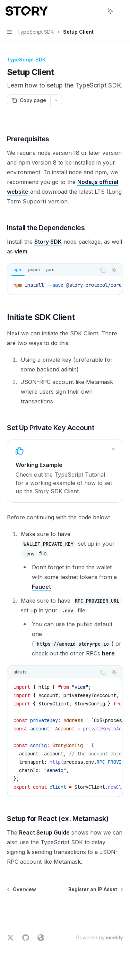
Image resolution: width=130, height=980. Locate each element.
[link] (65, 471)
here (108, 653)
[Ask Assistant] (114, 270)
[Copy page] (29, 100)
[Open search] (97, 11)
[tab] (18, 270)
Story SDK (48, 242)
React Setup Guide (44, 832)
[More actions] (121, 11)
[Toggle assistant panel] (110, 11)
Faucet (41, 587)
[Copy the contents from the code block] (103, 270)
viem (21, 251)
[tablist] (52, 270)
